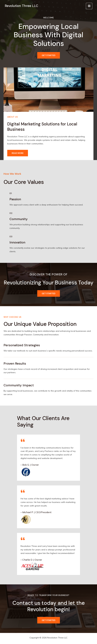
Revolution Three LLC (22, 6)
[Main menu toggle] (89, 6)
